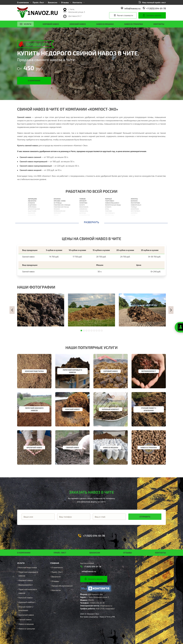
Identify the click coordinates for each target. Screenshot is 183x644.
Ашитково (32, 211)
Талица (134, 207)
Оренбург (83, 201)
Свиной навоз (25, 619)
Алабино (31, 203)
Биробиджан (136, 221)
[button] (12, 310)
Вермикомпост (26, 585)
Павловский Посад (61, 207)
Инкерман (135, 209)
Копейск (134, 213)
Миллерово (135, 203)
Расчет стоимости (125, 15)
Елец (107, 209)
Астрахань (84, 219)
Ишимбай (135, 219)
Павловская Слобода (62, 205)
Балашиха (32, 217)
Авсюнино (32, 201)
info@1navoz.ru (132, 8)
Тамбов (82, 199)
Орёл (81, 217)
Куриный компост (27, 602)
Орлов (82, 221)
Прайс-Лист (38, 2)
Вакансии (53, 2)
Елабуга (108, 207)
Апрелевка (32, 207)
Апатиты (134, 199)
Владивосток (85, 215)
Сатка (133, 215)
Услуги (25, 24)
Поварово (58, 219)
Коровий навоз (51, 24)
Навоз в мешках (105, 24)
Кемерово (83, 203)
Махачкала (84, 207)
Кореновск (109, 221)
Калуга (82, 205)
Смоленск (83, 209)
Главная (55, 563)
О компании (23, 2)
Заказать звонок (154, 15)
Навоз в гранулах (134, 24)
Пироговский (59, 217)
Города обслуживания (62, 586)
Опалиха (57, 199)
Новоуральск (136, 205)
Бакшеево (32, 215)
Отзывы (65, 2)
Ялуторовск (136, 211)
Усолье (108, 217)
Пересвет (57, 213)
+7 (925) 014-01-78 (156, 8)
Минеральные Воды (113, 205)
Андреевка (32, 205)
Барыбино (32, 221)
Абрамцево (32, 199)
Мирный (108, 199)
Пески (56, 215)
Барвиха (31, 219)
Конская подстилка (28, 567)
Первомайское (59, 211)
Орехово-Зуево (60, 201)
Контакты (77, 2)
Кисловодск (110, 213)
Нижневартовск (111, 219)
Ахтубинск (135, 217)
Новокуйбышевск (112, 203)
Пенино (57, 209)
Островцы (58, 203)
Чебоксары (84, 211)
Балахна (134, 201)
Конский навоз (78, 24)
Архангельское (34, 209)
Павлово (109, 211)
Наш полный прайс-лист (154, 2)
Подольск (58, 221)
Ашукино (32, 213)
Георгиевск (110, 201)
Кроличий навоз (26, 615)
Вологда (83, 213)
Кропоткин (109, 215)
